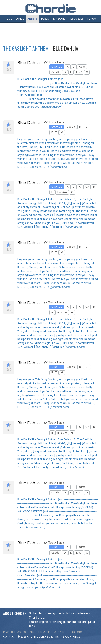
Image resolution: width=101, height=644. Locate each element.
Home (9, 19)
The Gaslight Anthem (26, 48)
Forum (92, 19)
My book (59, 19)
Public (45, 19)
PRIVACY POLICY (70, 637)
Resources (76, 19)
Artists (32, 19)
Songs (20, 19)
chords (53, 637)
